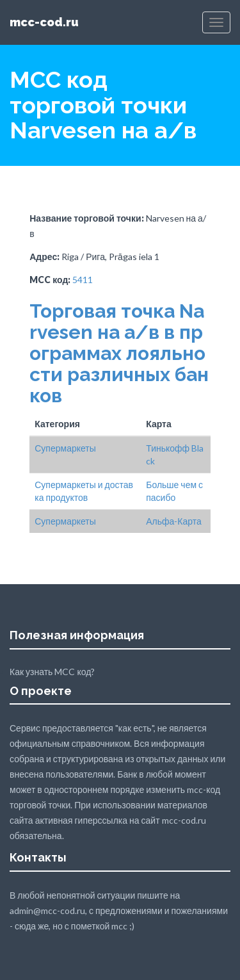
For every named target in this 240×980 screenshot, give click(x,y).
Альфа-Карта (174, 521)
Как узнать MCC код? (52, 672)
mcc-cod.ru (44, 22)
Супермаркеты (65, 448)
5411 (83, 280)
